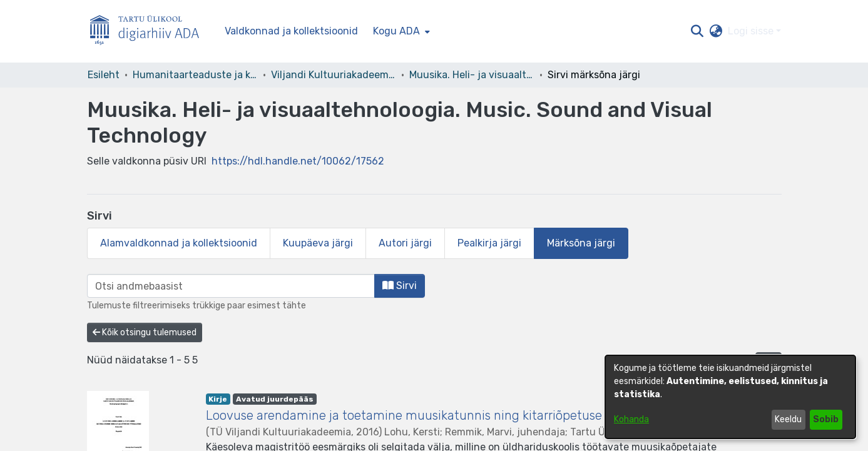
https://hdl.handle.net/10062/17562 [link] (298, 161)
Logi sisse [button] (752, 31)
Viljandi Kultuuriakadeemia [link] (334, 75)
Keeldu (788, 419)
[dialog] (730, 397)
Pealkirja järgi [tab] (489, 243)
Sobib (826, 419)
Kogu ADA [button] (396, 31)
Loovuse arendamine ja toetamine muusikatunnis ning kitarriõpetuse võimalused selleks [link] (459, 415)
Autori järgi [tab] (405, 243)
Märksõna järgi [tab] (581, 243)
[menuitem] (400, 31)
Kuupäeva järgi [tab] (318, 243)
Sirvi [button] (400, 286)
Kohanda (631, 419)
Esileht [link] (104, 75)
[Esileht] (150, 32)
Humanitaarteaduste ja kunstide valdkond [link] (195, 75)
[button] (697, 31)
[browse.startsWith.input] (231, 286)
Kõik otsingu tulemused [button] (145, 332)
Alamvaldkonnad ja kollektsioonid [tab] (179, 243)
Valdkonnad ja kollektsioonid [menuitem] (291, 31)
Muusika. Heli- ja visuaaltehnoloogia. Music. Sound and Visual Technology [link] (472, 75)
